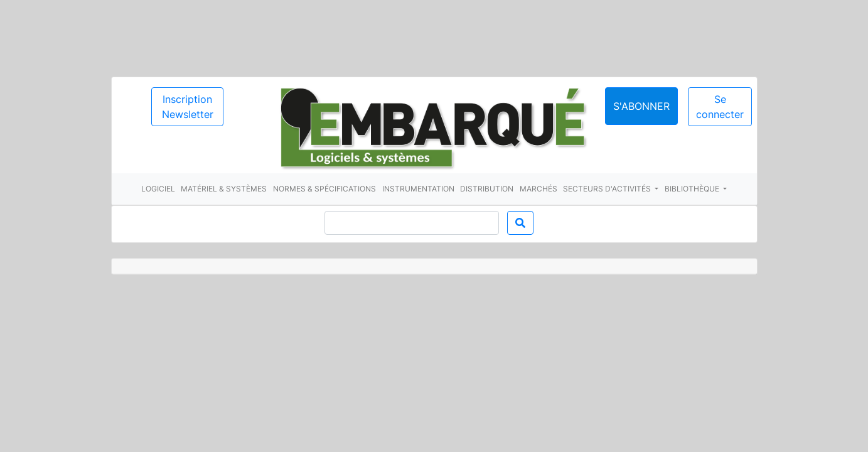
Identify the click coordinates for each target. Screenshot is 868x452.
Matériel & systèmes (224, 189)
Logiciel (158, 189)
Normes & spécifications (324, 189)
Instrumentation (418, 189)
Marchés (538, 189)
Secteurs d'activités (608, 189)
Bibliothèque (693, 189)
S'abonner (641, 106)
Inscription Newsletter (188, 107)
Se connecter (720, 107)
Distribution (487, 189)
